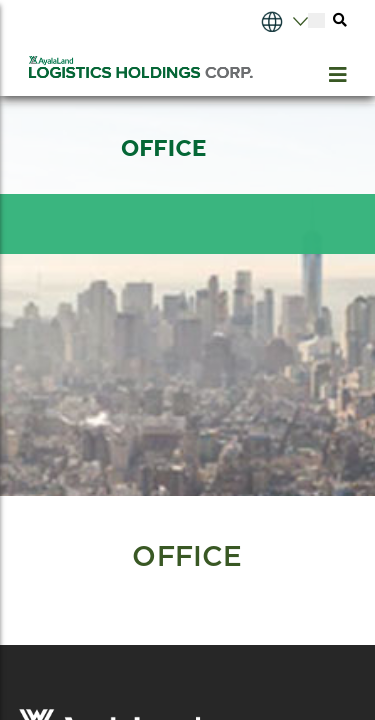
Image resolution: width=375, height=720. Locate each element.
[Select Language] (265, 20)
